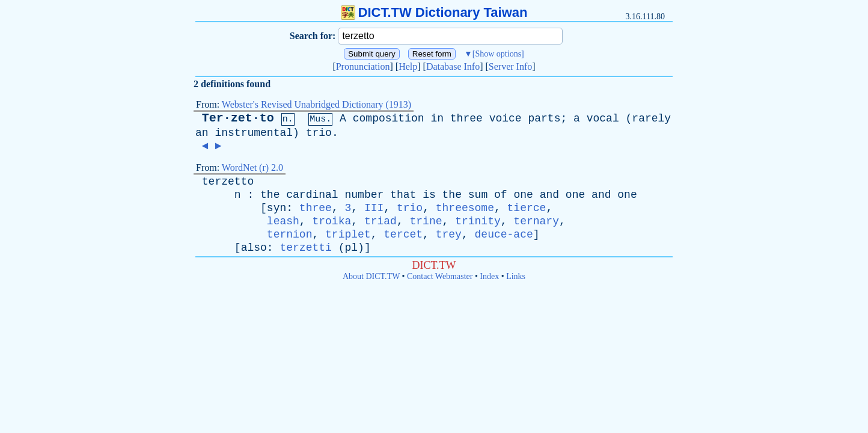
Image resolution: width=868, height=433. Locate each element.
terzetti (305, 248)
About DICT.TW (371, 276)
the (270, 195)
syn (277, 208)
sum (478, 195)
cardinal (312, 195)
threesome (465, 208)
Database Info (453, 66)
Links (516, 276)
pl (351, 248)
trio (319, 133)
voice (506, 118)
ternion (290, 235)
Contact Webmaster (440, 276)
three (466, 118)
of (501, 195)
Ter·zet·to (238, 118)
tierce (527, 208)
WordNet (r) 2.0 (252, 167)
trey (449, 235)
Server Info (510, 66)
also (254, 248)
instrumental (254, 133)
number (364, 195)
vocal (603, 118)
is (429, 195)
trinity (478, 221)
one (523, 195)
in (437, 118)
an (202, 133)
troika (332, 221)
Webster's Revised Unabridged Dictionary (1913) (316, 104)
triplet (348, 235)
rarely (651, 118)
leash (283, 221)
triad (381, 221)
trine (426, 221)
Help (408, 66)
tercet (403, 235)
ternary (536, 221)
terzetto (228, 182)
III (374, 208)
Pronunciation (363, 66)
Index (489, 276)
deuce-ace (504, 235)
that (403, 195)
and (549, 195)
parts (544, 118)
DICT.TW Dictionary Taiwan (434, 12)
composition (389, 118)
